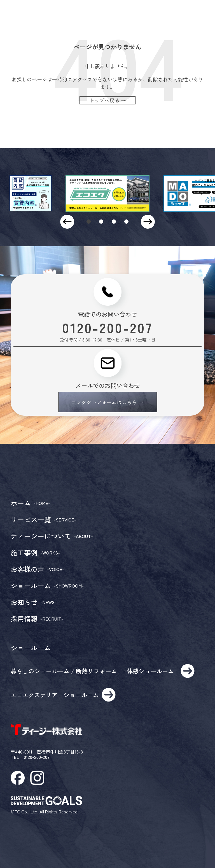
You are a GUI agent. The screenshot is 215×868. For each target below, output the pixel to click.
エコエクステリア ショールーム (63, 695)
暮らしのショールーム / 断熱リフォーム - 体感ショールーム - (103, 671)
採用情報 (37, 619)
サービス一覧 (43, 520)
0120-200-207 (107, 327)
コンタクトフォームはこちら (107, 402)
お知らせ (34, 602)
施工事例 (35, 553)
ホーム (30, 503)
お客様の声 (37, 569)
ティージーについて (52, 536)
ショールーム (47, 586)
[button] (89, 222)
